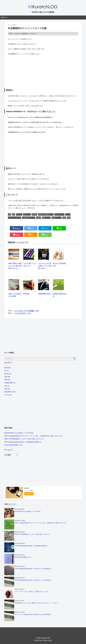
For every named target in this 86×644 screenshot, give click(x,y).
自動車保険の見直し (45, 294)
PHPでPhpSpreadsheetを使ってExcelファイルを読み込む (33, 580)
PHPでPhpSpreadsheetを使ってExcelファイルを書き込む (33, 569)
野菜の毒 (26, 294)
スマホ (7, 395)
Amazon (29, 494)
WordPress (8, 392)
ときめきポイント (29, 218)
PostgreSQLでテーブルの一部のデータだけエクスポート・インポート (37, 603)
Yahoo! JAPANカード (46, 214)
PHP (6, 380)
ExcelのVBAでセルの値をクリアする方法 (19, 433)
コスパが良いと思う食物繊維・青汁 (26, 311)
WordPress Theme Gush (43, 640)
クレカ (68, 214)
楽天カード (46, 218)
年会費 (39, 218)
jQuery (7, 374)
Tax (6, 386)
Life (9, 214)
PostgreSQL (9, 383)
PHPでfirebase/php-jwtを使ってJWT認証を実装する (23, 442)
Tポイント (27, 214)
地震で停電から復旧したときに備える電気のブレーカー (15, 266)
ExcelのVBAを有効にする (13, 445)
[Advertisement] (43, 71)
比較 (64, 218)
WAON (34, 214)
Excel (6, 368)
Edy (13, 214)
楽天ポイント (56, 218)
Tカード (19, 214)
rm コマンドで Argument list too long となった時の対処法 (33, 614)
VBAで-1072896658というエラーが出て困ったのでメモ (24, 439)
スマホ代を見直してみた (23, 313)
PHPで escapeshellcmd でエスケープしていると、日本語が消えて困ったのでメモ (33, 436)
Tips (6, 389)
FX (5, 371)
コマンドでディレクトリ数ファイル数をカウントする (31, 592)
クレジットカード (14, 218)
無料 (69, 218)
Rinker (32, 490)
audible (26, 488)
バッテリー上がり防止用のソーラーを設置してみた (45, 266)
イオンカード (59, 214)
